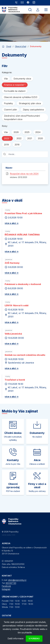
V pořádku (34, 639)
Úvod (9, 46)
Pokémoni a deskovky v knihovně (23, 284)
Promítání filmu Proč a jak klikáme (23, 213)
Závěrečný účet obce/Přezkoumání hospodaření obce (22, 118)
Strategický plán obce (30, 103)
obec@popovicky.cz (17, 580)
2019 (6, 145)
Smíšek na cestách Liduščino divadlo (25, 355)
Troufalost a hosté (15, 380)
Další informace (16, 638)
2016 (17, 145)
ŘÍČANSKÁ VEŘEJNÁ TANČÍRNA (22, 235)
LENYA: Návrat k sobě (17, 305)
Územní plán (10, 110)
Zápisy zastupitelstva (33, 110)
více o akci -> (12, 223)
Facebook (6, 586)
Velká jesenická (13, 334)
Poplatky (8, 103)
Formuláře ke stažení (15, 91)
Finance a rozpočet (15, 85)
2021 (30, 138)
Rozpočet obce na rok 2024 (24, 174)
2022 (19, 138)
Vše (6, 79)
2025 (27, 132)
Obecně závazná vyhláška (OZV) (21, 97)
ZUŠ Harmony (12, 263)
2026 (16, 132)
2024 (38, 132)
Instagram (6, 589)
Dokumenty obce (22, 79)
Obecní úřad (21, 46)
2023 (7, 138)
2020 (40, 138)
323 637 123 (11, 583)
